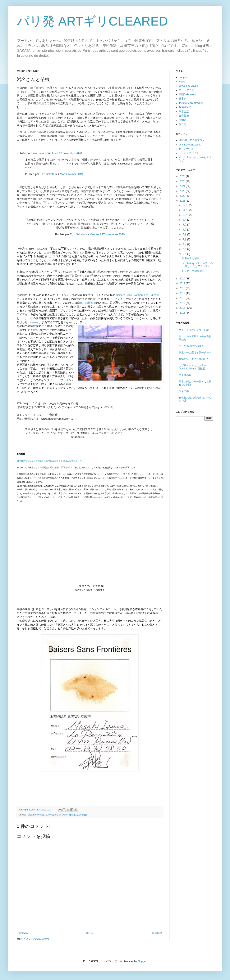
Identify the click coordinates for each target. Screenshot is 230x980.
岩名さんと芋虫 (191, 258)
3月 (185, 244)
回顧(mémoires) (36, 815)
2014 (183, 308)
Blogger (142, 961)
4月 (185, 239)
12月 (186, 205)
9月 (185, 220)
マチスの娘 (185, 375)
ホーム (90, 933)
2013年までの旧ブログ (192, 140)
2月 (185, 249)
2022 (183, 196)
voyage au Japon (188, 86)
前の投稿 (157, 933)
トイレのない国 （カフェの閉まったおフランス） (197, 265)
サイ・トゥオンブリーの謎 (194, 330)
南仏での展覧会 (87, 303)
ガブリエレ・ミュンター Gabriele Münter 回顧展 (193, 367)
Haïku (182, 82)
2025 (183, 181)
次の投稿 (23, 933)
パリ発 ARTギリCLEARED (92, 21)
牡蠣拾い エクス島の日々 (194, 359)
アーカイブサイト (189, 153)
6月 (185, 230)
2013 (183, 313)
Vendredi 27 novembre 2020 (107, 234)
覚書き (183, 99)
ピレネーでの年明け (193, 271)
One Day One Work (190, 145)
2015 (183, 303)
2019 (183, 283)
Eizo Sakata (39, 153)
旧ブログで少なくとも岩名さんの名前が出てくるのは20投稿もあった (49, 461)
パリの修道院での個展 (191, 346)
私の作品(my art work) (56, 815)
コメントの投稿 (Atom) (36, 939)
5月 (185, 234)
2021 (183, 201)
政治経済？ (185, 107)
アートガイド (186, 90)
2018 (183, 288)
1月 (185, 254)
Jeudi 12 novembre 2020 (67, 153)
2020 (183, 279)
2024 (183, 186)
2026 (183, 176)
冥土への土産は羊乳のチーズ (195, 352)
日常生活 (73, 815)
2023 (183, 191)
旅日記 (183, 124)
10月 (186, 215)
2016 (183, 298)
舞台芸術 (84, 815)
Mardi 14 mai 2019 (71, 174)
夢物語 (183, 120)
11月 (186, 210)
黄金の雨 (184, 391)
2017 (183, 293)
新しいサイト (186, 149)
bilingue (183, 77)
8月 (185, 225)
